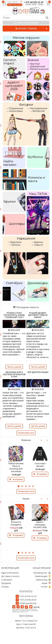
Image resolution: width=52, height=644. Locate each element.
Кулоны (16, 245)
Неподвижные (39, 108)
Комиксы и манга (36, 179)
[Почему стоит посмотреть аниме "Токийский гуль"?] (14, 324)
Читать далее (14, 367)
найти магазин (15, 5)
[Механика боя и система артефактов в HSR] (14, 383)
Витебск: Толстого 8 (26, 628)
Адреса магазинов (10, 573)
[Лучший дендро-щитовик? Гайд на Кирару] (38, 324)
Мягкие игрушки (26, 38)
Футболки (35, 157)
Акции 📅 (46, 583)
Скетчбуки (14, 283)
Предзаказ (6, 583)
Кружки (9, 201)
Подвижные (16, 108)
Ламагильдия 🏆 (43, 576)
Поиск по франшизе (26, 23)
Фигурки (26, 105)
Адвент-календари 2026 (14, 86)
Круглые (35, 64)
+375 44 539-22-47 (34, 2)
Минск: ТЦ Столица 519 (26, 621)
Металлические (39, 69)
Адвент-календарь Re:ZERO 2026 (40, 525)
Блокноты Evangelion (16, 523)
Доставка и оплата (10, 576)
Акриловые (16, 111)
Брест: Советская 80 (26, 624)
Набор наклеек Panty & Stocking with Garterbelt (16, 467)
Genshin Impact (10, 62)
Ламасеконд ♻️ (43, 580)
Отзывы (5, 587)
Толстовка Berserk (40, 465)
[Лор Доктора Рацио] (38, 383)
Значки (33, 60)
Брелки (39, 242)
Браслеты (16, 242)
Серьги (39, 245)
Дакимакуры (38, 283)
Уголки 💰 (46, 587)
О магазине (7, 580)
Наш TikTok (38, 194)
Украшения (26, 238)
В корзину (16, 479)
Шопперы (17, 224)
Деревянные (38, 66)
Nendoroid (39, 111)
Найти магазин (10, 163)
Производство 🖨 (42, 573)
